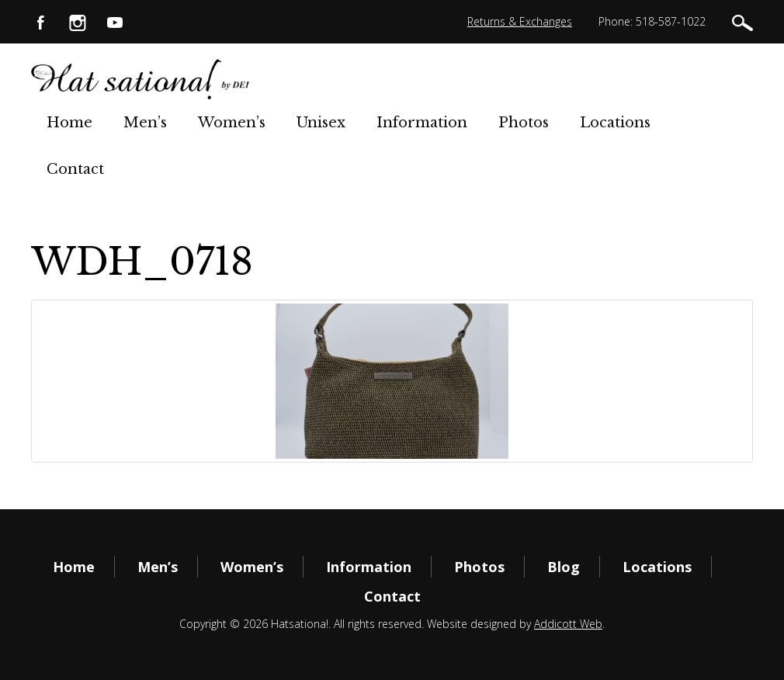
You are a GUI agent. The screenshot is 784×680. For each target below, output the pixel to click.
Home (69, 123)
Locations (615, 123)
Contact (75, 169)
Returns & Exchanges (520, 21)
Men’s (145, 123)
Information (422, 123)
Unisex (321, 123)
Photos (524, 123)
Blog (564, 567)
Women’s (232, 123)
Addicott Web (568, 624)
